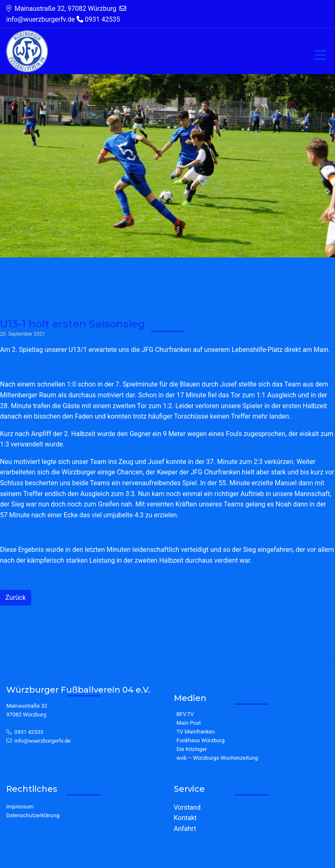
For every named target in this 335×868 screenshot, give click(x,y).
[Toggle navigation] (320, 56)
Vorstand (187, 807)
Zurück (16, 597)
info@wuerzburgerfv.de (43, 741)
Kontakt (185, 818)
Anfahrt (185, 829)
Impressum (20, 807)
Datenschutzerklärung (33, 815)
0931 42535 (29, 732)
